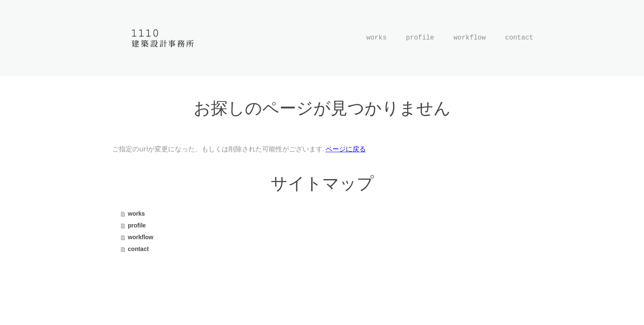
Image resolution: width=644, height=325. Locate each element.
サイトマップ (189, 304)
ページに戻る (346, 149)
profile (420, 38)
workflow (469, 38)
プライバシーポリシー (139, 304)
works (376, 38)
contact (519, 38)
